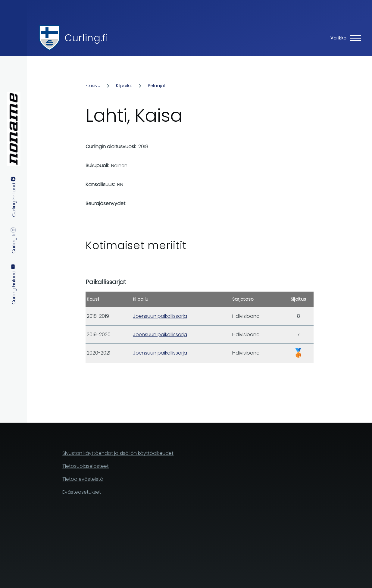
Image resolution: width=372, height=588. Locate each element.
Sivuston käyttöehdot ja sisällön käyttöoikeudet (118, 453)
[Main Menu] (344, 38)
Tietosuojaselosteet (86, 466)
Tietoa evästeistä (83, 479)
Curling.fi (86, 38)
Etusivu (93, 86)
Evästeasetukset (82, 492)
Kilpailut (124, 86)
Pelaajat (157, 86)
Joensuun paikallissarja (160, 316)
